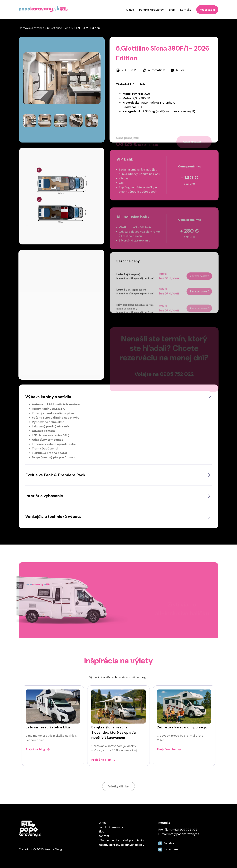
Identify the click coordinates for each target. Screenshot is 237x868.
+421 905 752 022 (185, 830)
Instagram (168, 849)
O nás (130, 10)
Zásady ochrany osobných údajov (121, 845)
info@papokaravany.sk (184, 834)
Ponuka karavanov (151, 10)
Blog (172, 10)
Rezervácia (207, 10)
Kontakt (186, 10)
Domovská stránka (31, 28)
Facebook (168, 843)
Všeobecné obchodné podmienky (121, 840)
